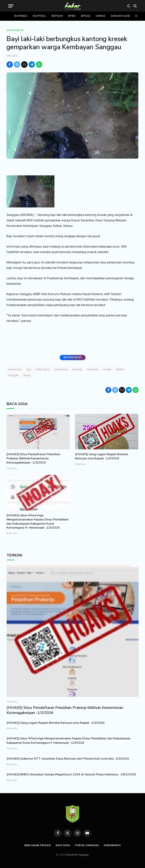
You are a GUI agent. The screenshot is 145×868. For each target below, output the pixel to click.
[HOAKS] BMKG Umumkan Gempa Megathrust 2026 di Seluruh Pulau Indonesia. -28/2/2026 (71, 774)
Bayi (29, 369)
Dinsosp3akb (120, 16)
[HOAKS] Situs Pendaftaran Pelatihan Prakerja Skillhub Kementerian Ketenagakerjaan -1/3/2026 (33, 459)
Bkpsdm (57, 16)
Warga (27, 375)
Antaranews (15, 30)
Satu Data (63, 845)
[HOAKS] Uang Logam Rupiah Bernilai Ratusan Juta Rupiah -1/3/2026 (101, 456)
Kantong (77, 369)
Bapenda (21, 16)
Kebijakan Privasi (38, 845)
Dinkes (101, 16)
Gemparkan (61, 369)
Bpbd (72, 16)
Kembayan (93, 369)
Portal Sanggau (87, 845)
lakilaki (120, 369)
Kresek (107, 369)
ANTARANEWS (15, 369)
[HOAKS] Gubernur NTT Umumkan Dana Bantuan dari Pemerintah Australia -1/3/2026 (68, 759)
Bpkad (86, 16)
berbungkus (43, 369)
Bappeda (39, 16)
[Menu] (11, 6)
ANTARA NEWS (73, 357)
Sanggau (13, 375)
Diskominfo (112, 845)
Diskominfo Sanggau (77, 855)
